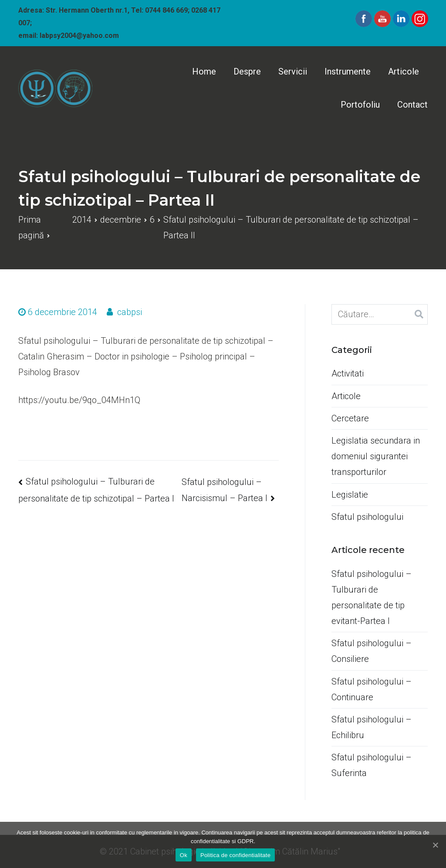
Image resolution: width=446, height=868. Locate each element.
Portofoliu (360, 105)
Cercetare (350, 418)
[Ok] (435, 845)
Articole (404, 71)
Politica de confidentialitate (235, 855)
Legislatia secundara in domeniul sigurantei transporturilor (376, 456)
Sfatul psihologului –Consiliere (372, 651)
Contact (412, 105)
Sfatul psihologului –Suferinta (372, 765)
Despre (247, 71)
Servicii (293, 71)
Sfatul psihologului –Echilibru (372, 727)
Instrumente (348, 71)
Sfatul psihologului (367, 517)
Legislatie (350, 495)
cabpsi (130, 312)
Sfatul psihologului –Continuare (372, 689)
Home (204, 71)
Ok (184, 855)
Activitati (348, 373)
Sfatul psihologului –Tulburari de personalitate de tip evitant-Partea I (372, 597)
